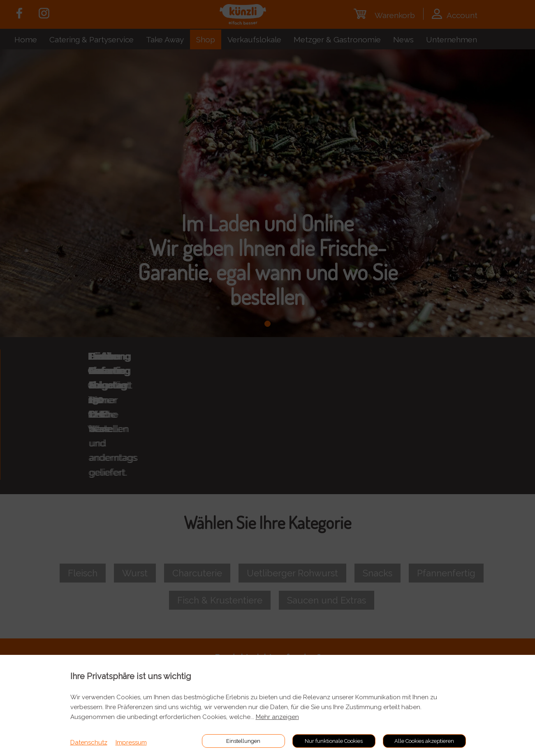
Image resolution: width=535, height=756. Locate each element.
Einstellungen (243, 741)
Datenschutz (89, 742)
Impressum (131, 742)
